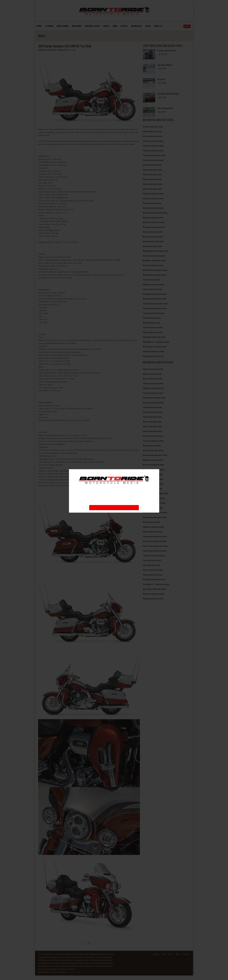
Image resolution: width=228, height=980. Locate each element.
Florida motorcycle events (152, 165)
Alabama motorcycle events (153, 127)
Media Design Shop (73, 972)
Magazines (77, 26)
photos (124, 26)
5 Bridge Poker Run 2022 (167, 50)
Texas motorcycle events (152, 318)
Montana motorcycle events (153, 237)
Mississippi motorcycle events (154, 227)
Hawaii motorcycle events (152, 174)
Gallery (170, 954)
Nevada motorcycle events (153, 246)
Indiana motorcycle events (153, 184)
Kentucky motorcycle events (153, 193)
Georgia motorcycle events (153, 170)
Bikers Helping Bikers (165, 108)
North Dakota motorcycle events (155, 275)
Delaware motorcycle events (153, 160)
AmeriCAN (161, 79)
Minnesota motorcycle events (154, 222)
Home (39, 26)
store (148, 26)
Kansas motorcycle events (152, 189)
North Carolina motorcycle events (155, 270)
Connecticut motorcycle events (154, 155)
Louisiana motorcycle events (153, 198)
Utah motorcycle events (152, 323)
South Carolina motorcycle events (155, 304)
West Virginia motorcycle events (155, 346)
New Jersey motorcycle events (154, 256)
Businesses (136, 26)
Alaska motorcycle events (152, 131)
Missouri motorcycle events (153, 232)
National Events (92, 26)
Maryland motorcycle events (153, 208)
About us (158, 26)
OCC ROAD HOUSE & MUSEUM (168, 94)
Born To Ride (71, 50)
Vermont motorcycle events (153, 327)
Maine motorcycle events (152, 203)
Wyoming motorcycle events (153, 356)
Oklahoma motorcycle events (153, 284)
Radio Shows (63, 26)
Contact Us (186, 954)
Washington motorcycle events (154, 337)
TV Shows (49, 26)
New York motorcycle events (153, 265)
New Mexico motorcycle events (154, 260)
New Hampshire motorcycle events (156, 251)
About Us (156, 954)
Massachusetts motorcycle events (155, 213)
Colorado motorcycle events (153, 151)
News (115, 26)
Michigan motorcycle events (153, 217)
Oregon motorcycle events (153, 289)
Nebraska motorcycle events (153, 241)
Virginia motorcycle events (153, 332)
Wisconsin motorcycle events (154, 351)
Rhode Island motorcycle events (155, 299)
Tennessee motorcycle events (154, 313)
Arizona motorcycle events (153, 136)
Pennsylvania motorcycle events (155, 294)
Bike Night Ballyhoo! (165, 65)
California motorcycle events (153, 146)
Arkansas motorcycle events (153, 141)
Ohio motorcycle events (152, 280)
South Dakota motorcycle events (155, 308)
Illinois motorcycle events (152, 179)
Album (178, 954)
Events (106, 26)
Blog (164, 954)
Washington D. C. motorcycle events (156, 342)
